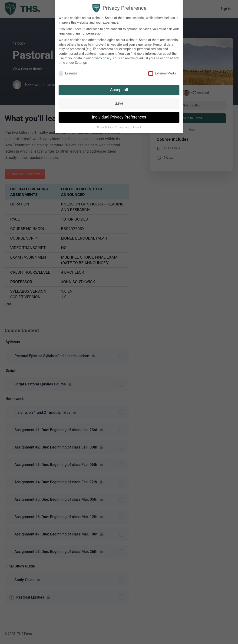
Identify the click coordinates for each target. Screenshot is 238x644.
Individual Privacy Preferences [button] (119, 115)
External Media (162, 71)
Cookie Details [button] (105, 125)
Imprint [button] (137, 125)
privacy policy (101, 56)
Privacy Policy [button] (123, 125)
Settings (81, 61)
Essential (68, 71)
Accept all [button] (119, 87)
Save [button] (119, 101)
